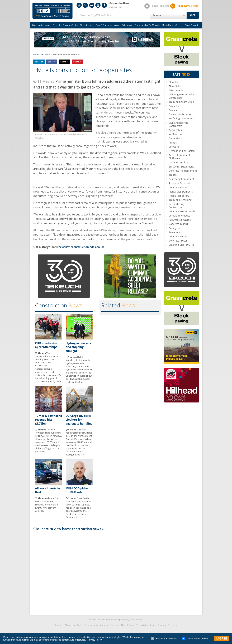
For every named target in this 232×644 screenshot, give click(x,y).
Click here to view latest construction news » (69, 529)
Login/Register (161, 6)
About (68, 625)
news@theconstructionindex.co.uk (81, 247)
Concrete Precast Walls (182, 211)
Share (38, 62)
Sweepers (174, 232)
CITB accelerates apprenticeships (46, 345)
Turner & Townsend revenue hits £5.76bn (49, 420)
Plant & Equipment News (107, 25)
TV (150, 25)
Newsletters (188, 6)
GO (193, 15)
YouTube (98, 5)
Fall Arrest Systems (180, 220)
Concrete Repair (178, 236)
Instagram (79, 5)
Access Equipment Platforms (179, 157)
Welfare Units (177, 134)
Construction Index (53, 11)
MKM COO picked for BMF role (77, 490)
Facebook (104, 5)
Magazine (157, 25)
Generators (175, 138)
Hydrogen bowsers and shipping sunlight (78, 347)
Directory (172, 625)
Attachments (176, 90)
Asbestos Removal (179, 183)
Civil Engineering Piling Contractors (182, 96)
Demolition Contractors (182, 151)
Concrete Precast (179, 241)
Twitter (85, 5)
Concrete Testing (179, 224)
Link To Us (78, 625)
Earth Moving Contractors (176, 206)
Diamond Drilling (179, 162)
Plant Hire (174, 82)
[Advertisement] (97, 572)
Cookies (104, 625)
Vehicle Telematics (179, 216)
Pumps (173, 143)
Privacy (131, 625)
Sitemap (162, 625)
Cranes (173, 110)
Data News (127, 25)
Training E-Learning (180, 200)
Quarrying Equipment (181, 179)
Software (174, 147)
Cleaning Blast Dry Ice (181, 245)
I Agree (222, 639)
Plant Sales (175, 86)
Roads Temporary (179, 196)
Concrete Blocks (178, 187)
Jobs (146, 25)
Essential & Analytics (164, 639)
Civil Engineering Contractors (179, 124)
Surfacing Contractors (181, 118)
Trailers (173, 175)
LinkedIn (92, 5)
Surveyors (174, 228)
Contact (59, 625)
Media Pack (167, 25)
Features (139, 25)
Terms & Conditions (146, 625)
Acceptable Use (118, 625)
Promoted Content (62, 25)
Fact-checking (91, 625)
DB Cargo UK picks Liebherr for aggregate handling (79, 420)
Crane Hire (175, 106)
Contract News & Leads (82, 25)
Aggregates (175, 130)
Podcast (194, 25)
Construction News (41, 25)
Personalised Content (195, 639)
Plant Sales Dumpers (181, 192)
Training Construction (181, 102)
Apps (187, 25)
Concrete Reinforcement (183, 171)
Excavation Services (180, 114)
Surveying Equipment (181, 167)
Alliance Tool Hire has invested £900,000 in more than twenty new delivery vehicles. (47, 505)
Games (179, 25)
